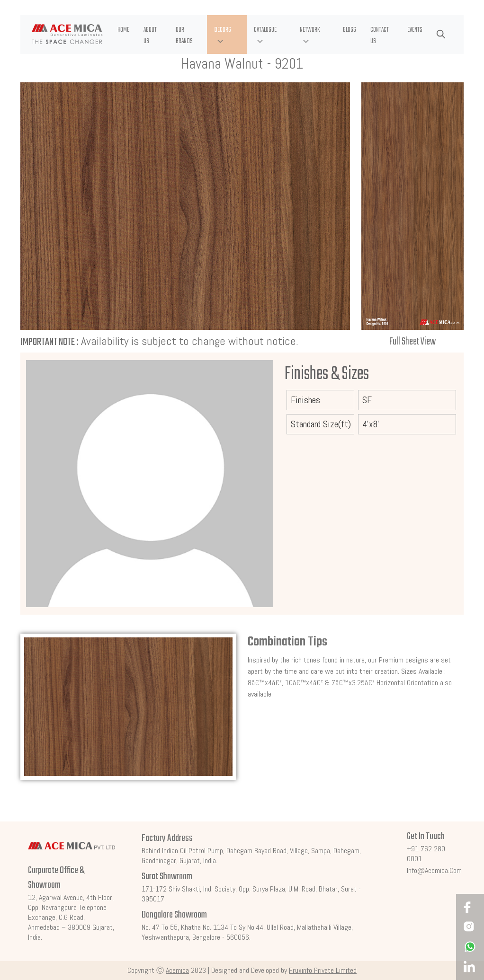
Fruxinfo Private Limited (323, 970)
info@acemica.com (434, 870)
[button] (227, 35)
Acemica (177, 970)
